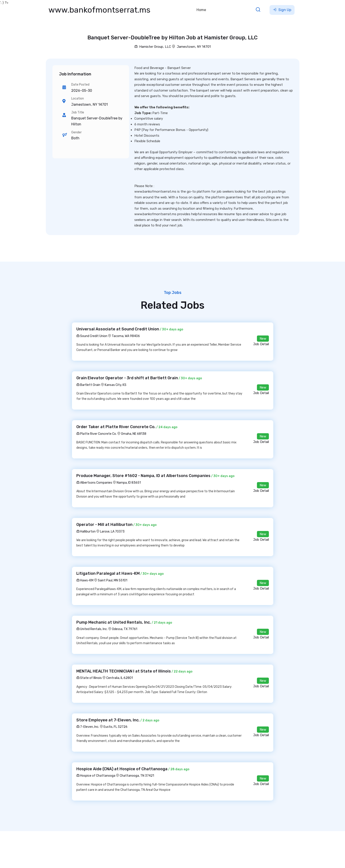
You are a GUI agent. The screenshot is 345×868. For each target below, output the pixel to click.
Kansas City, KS (116, 385)
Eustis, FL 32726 (116, 727)
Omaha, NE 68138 (134, 434)
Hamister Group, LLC (153, 47)
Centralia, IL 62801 (119, 678)
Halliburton (86, 532)
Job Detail (261, 344)
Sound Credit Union (92, 336)
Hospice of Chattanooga (96, 776)
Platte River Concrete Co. (96, 434)
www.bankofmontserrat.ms (99, 10)
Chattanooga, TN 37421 (137, 776)
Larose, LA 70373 (112, 532)
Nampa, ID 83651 (129, 483)
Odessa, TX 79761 (125, 629)
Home (201, 10)
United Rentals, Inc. (92, 629)
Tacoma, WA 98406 (126, 336)
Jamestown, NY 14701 (194, 47)
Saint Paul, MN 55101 (113, 580)
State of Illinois (89, 678)
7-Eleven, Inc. (88, 727)
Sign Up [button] (282, 10)
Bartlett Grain (88, 385)
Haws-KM (85, 580)
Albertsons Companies (94, 483)
